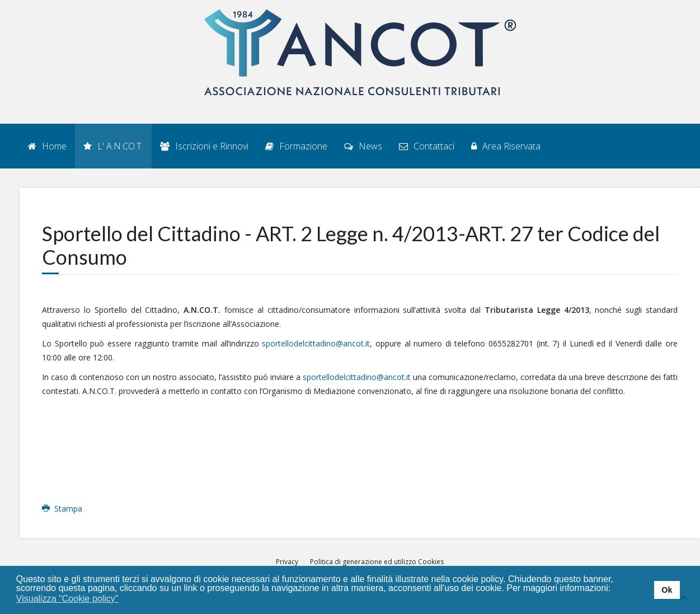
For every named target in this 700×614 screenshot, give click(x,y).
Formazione (296, 146)
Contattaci (427, 146)
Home (47, 146)
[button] (126, 599)
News (363, 146)
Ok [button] (667, 590)
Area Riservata (506, 146)
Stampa (62, 508)
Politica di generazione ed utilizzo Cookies (377, 562)
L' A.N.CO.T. (113, 146)
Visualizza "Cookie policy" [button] (67, 599)
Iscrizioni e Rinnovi (204, 146)
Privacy (287, 562)
